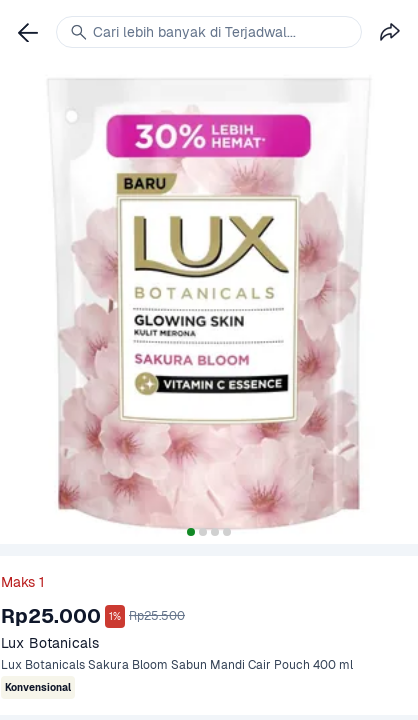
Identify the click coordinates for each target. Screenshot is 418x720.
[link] (28, 32)
